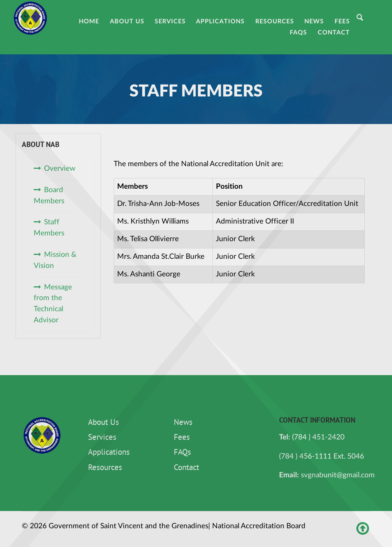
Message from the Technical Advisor (53, 304)
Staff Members (49, 228)
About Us (104, 423)
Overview (60, 169)
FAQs (182, 453)
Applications (109, 453)
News (183, 423)
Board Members (49, 196)
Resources (105, 468)
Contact (186, 468)
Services (102, 438)
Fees (182, 438)
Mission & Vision (55, 260)
